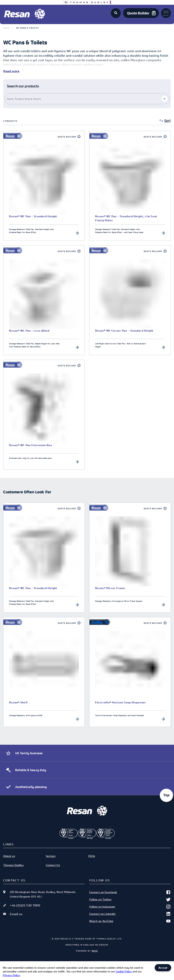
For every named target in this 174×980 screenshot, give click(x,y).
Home (6, 28)
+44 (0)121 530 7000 (25, 905)
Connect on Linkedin (130, 914)
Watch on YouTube (130, 921)
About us (9, 856)
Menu (166, 13)
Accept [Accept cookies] (163, 968)
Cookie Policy (124, 971)
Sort (168, 121)
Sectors (51, 856)
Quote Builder (67, 137)
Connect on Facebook (130, 892)
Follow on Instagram (130, 907)
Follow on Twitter (130, 899)
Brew (95, 951)
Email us (16, 914)
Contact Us (53, 865)
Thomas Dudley (13, 865)
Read (7, 71)
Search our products (23, 86)
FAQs (92, 856)
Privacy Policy (11, 975)
